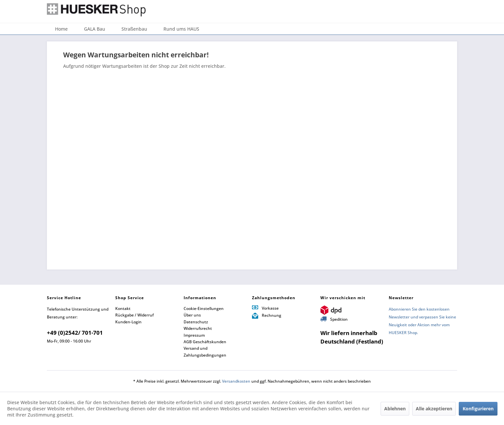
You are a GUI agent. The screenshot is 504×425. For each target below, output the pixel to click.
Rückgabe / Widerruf (134, 315)
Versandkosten (236, 381)
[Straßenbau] (134, 29)
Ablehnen (395, 409)
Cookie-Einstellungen (204, 308)
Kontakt (123, 308)
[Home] (61, 29)
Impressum (194, 335)
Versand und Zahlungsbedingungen (205, 352)
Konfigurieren (478, 409)
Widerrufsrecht (198, 328)
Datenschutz (196, 322)
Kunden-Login (128, 322)
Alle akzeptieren (434, 409)
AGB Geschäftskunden (205, 342)
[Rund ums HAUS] (181, 29)
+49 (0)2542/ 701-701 (75, 333)
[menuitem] (61, 29)
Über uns (192, 315)
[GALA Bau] (95, 29)
